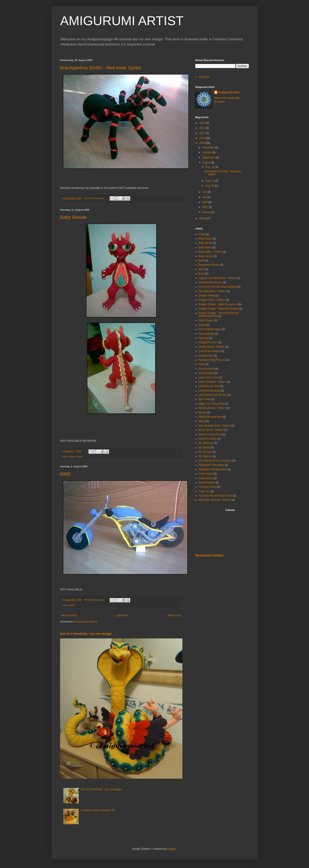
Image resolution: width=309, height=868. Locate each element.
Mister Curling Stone (210, 434)
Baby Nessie (73, 217)
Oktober (207, 152)
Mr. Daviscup (206, 443)
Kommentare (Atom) (86, 622)
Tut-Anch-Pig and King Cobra (215, 496)
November (209, 148)
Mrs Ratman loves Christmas (215, 461)
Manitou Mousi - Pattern (212, 408)
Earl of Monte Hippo (210, 329)
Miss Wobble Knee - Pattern (214, 426)
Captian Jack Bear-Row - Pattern (217, 278)
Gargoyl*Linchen (208, 342)
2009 (203, 143)
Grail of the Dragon (209, 351)
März (206, 207)
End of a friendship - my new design (86, 634)
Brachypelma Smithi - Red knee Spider (101, 68)
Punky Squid (206, 474)
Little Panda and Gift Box (213, 395)
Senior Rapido (207, 483)
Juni (205, 192)
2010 (203, 138)
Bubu (201, 274)
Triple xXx (204, 491)
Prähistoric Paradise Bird (213, 469)
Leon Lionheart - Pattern (212, 382)
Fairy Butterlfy (206, 334)
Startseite (122, 615)
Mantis (202, 413)
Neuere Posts (69, 615)
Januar (207, 212)
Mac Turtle (204, 399)
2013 (203, 123)
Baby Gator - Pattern (210, 252)
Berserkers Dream (209, 265)
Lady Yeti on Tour (208, 378)
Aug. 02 (210, 186)
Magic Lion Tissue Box (211, 404)
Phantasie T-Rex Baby (211, 465)
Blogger (172, 849)
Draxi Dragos (206, 320)
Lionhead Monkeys (209, 391)
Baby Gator (205, 247)
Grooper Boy (206, 356)
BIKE (65, 474)
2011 (203, 133)
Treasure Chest (207, 487)
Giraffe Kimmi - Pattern (212, 347)
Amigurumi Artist (229, 92)
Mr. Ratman (205, 456)
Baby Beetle (205, 243)
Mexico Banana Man (210, 417)
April (205, 202)
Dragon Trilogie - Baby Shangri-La (218, 304)
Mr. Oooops (205, 452)
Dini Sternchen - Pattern (212, 291)
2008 (203, 218)
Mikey (202, 421)
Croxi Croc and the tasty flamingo (217, 287)
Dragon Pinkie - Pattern (212, 300)
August (207, 163)
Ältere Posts (174, 615)
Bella (201, 260)
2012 (203, 128)
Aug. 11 (210, 181)
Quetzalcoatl (206, 478)
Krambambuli (206, 373)
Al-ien (202, 234)
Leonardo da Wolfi (209, 386)
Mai (205, 197)
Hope (202, 364)
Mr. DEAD (204, 448)
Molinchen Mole (208, 439)
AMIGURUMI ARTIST (122, 21)
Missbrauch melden (209, 555)
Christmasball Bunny (210, 282)
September (209, 158)
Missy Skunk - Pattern (211, 430)
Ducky (202, 325)
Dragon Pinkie (207, 295)
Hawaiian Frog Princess (212, 360)
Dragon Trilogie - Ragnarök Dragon (219, 309)
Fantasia (203, 338)
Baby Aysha (205, 239)
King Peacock (206, 369)
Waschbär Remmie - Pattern (215, 500)
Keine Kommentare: (95, 198)
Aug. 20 (210, 167)
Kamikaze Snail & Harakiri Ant (98, 810)
